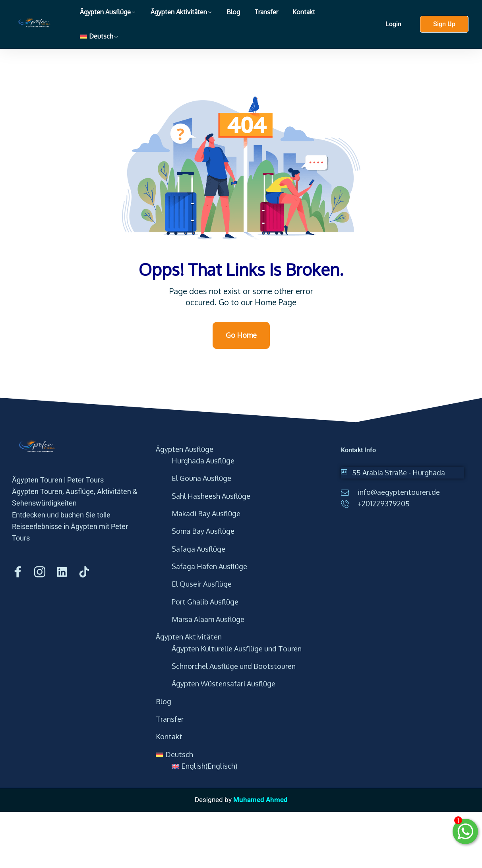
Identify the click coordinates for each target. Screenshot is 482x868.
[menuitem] (99, 36)
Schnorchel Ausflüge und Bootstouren (234, 666)
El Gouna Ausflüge (201, 478)
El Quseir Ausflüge (202, 584)
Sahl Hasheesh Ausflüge (211, 496)
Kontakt (304, 12)
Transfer (266, 12)
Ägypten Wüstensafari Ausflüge (224, 684)
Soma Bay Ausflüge (203, 531)
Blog (233, 12)
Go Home (241, 335)
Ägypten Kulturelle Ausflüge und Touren (237, 649)
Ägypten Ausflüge (105, 12)
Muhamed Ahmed (260, 800)
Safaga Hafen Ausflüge (209, 566)
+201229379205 (384, 504)
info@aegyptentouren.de (399, 492)
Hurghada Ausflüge (203, 461)
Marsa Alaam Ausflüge (208, 619)
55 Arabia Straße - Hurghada (399, 473)
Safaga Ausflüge (198, 549)
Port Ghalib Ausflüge (205, 602)
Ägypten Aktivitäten (179, 12)
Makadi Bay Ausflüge (206, 513)
